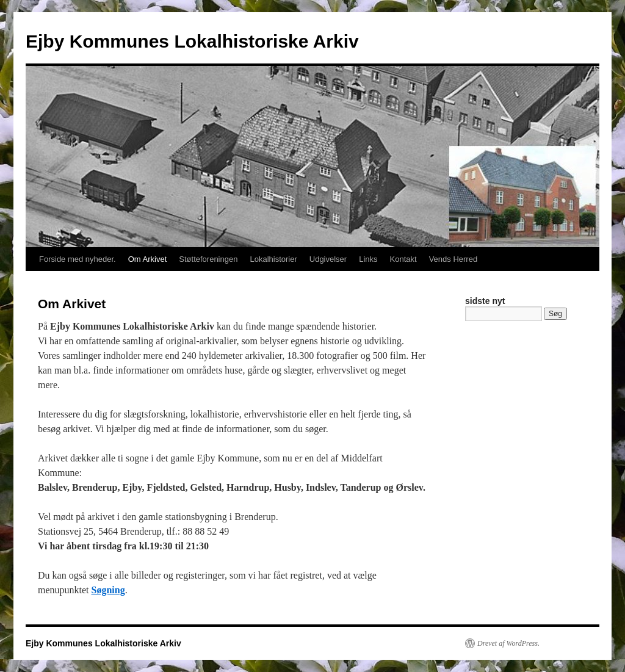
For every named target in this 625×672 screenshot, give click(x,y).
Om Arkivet (148, 259)
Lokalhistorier (273, 259)
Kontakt (403, 259)
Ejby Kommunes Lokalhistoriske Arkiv (192, 41)
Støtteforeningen (208, 259)
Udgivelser (328, 259)
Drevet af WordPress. (508, 643)
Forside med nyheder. (78, 259)
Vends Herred (453, 259)
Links (368, 259)
